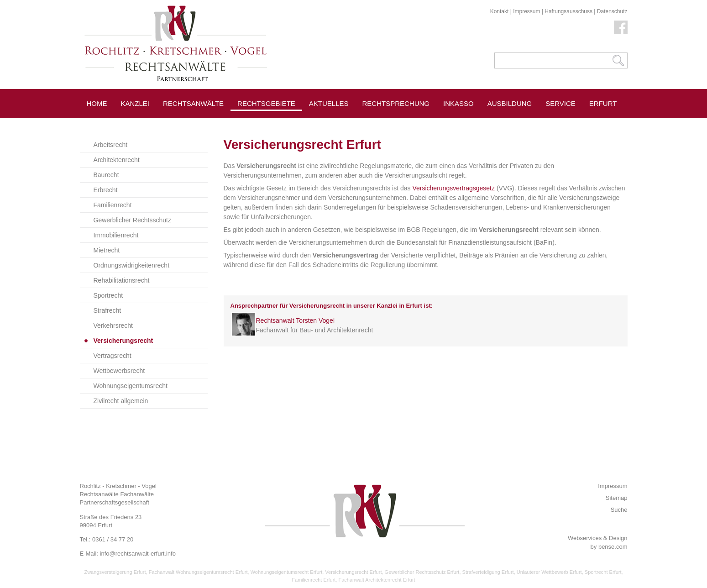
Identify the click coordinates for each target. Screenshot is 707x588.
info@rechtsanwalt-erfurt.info (138, 554)
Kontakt (500, 11)
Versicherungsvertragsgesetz (453, 188)
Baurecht (106, 175)
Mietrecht (107, 250)
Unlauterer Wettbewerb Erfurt (549, 572)
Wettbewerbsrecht (119, 371)
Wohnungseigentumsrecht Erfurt (287, 572)
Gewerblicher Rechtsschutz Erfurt (422, 572)
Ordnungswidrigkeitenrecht (132, 265)
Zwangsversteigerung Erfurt (115, 572)
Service (560, 103)
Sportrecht (108, 295)
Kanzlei (135, 103)
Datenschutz (612, 11)
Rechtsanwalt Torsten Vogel (296, 320)
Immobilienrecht (116, 235)
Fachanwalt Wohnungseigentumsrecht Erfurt (198, 572)
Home (97, 103)
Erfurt (603, 103)
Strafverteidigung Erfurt (488, 572)
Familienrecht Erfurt (314, 580)
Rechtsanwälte (193, 103)
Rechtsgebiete (266, 103)
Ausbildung (510, 103)
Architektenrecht (117, 160)
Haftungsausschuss (568, 11)
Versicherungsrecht (123, 341)
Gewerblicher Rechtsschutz (132, 220)
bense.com (613, 547)
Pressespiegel (338, 124)
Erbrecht (106, 190)
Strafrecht (107, 310)
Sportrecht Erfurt (603, 572)
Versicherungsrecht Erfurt (353, 572)
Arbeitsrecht (111, 145)
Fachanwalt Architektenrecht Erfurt (377, 580)
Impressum (526, 11)
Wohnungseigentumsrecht (131, 386)
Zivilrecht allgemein (121, 401)
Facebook (621, 27)
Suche (619, 510)
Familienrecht (113, 205)
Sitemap (617, 498)
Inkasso (458, 103)
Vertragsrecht (113, 356)
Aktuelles (329, 103)
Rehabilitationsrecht (122, 280)
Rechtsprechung (396, 103)
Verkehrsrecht (113, 325)
